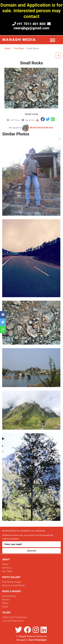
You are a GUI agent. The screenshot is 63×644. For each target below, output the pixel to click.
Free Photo (19, 48)
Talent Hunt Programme (15, 617)
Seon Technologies (38, 640)
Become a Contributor (14, 585)
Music (5, 603)
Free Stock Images (12, 582)
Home (7, 48)
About (5, 564)
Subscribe (31, 551)
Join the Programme (13, 621)
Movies (6, 600)
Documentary (9, 596)
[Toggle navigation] (54, 40)
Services (7, 568)
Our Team (7, 571)
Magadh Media (19, 40)
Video (5, 607)
